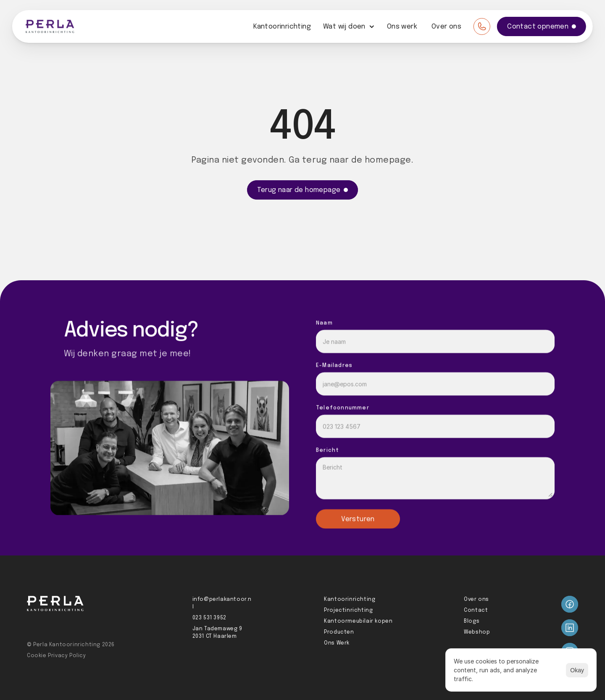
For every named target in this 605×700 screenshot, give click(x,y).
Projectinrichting (348, 611)
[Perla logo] (50, 26)
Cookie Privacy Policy (57, 656)
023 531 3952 (209, 618)
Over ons (446, 27)
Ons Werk (337, 643)
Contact (476, 611)
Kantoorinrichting (282, 27)
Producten (339, 632)
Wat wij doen (344, 27)
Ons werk (402, 27)
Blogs (472, 621)
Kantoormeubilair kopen (358, 621)
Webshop (477, 632)
